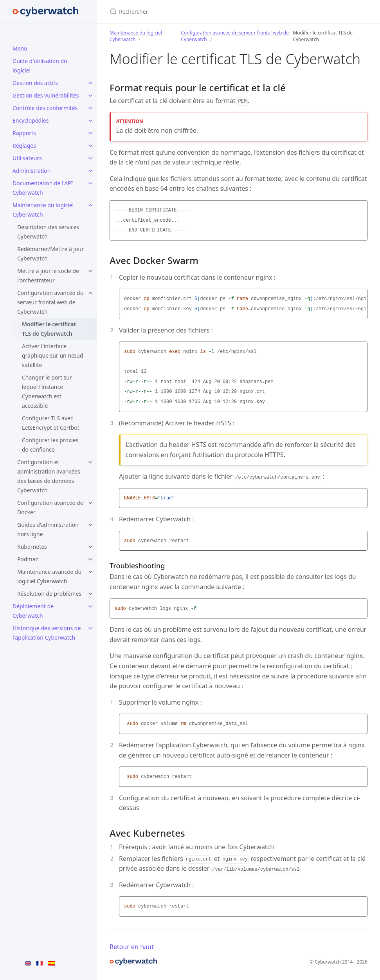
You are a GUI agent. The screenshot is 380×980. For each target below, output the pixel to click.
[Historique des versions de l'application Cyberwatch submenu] (90, 628)
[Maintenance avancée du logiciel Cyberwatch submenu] (90, 572)
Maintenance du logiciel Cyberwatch (43, 210)
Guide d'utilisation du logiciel (40, 66)
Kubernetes (32, 547)
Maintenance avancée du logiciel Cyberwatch (49, 576)
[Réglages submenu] (90, 146)
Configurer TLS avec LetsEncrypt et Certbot (51, 423)
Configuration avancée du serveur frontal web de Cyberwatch (50, 302)
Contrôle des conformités (45, 108)
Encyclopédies (31, 120)
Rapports (24, 133)
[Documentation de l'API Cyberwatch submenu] (90, 183)
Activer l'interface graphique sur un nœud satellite (53, 355)
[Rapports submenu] (90, 133)
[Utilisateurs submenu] (90, 158)
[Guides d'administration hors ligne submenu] (90, 525)
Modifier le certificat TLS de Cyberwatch (49, 329)
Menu (20, 48)
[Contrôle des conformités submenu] (90, 108)
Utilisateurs (27, 158)
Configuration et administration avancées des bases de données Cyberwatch (49, 476)
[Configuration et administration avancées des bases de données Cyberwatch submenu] (90, 462)
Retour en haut (132, 947)
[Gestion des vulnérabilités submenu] (90, 96)
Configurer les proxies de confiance (50, 445)
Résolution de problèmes (49, 594)
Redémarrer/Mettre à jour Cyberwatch (50, 254)
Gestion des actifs (35, 83)
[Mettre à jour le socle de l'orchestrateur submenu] (90, 271)
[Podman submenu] (90, 559)
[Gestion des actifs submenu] (90, 83)
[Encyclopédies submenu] (90, 121)
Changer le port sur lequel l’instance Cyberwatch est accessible (47, 391)
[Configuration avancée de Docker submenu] (90, 503)
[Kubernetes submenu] (90, 547)
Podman (28, 559)
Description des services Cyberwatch (48, 232)
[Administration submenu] (90, 171)
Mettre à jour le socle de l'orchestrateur (48, 276)
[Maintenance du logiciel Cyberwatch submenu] (90, 205)
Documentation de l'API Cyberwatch (43, 188)
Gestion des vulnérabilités (46, 95)
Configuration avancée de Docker (50, 507)
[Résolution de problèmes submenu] (90, 594)
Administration (32, 171)
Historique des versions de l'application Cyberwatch (47, 633)
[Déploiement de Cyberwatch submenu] (90, 606)
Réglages (24, 146)
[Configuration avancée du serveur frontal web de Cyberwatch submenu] (90, 293)
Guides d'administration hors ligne (48, 529)
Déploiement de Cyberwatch (33, 611)
